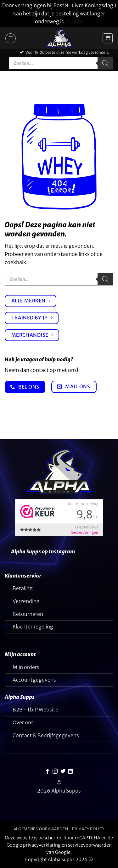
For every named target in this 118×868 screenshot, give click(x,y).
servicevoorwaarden (90, 845)
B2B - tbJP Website (35, 710)
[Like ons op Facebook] (48, 771)
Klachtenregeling (33, 627)
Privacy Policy (88, 829)
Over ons (23, 722)
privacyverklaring (42, 845)
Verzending (26, 601)
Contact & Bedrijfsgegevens (46, 735)
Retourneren (28, 614)
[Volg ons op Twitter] (63, 771)
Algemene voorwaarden (41, 829)
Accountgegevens (34, 680)
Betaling (23, 588)
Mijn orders (26, 667)
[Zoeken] (105, 63)
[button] (11, 38)
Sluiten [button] (75, 21)
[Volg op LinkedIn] (70, 771)
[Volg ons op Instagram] (55, 771)
